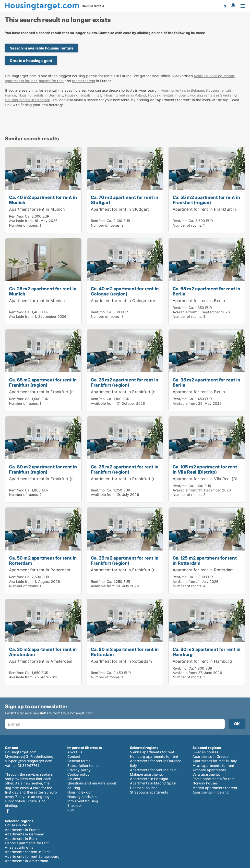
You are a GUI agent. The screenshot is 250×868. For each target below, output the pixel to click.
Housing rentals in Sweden (212, 95)
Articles (74, 779)
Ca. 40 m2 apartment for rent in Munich (43, 200)
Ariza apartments (19, 847)
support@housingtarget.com (29, 761)
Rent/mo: (17, 216)
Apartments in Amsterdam (27, 861)
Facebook (8, 811)
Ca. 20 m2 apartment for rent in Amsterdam (43, 652)
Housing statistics (82, 797)
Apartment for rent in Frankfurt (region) (211, 209)
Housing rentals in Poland (125, 95)
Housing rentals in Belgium (182, 90)
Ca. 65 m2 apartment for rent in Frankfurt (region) (43, 382)
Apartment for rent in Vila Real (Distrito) (211, 479)
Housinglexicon (80, 792)
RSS (71, 810)
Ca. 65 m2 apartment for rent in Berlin (206, 291)
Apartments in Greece (210, 756)
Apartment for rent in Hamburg (202, 661)
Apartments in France (23, 830)
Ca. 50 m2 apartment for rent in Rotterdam (43, 560)
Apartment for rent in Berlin (199, 301)
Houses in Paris (17, 825)
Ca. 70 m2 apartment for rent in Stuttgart (125, 200)
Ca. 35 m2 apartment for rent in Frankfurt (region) (125, 469)
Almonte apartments (209, 770)
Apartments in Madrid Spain (153, 783)
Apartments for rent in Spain (153, 770)
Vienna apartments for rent (152, 752)
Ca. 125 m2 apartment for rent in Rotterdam (205, 560)
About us (75, 752)
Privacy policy (79, 770)
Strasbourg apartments (149, 792)
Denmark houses (144, 788)
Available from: (21, 221)
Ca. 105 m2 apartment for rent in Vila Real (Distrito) (205, 469)
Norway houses (205, 783)
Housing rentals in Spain (168, 95)
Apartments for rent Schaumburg (32, 856)
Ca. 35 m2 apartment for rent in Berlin (206, 382)
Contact (74, 756)
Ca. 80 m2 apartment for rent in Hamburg (207, 652)
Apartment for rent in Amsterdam (41, 661)
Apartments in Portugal (149, 779)
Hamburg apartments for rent (154, 756)
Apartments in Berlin (22, 838)
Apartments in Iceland (211, 792)
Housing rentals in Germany (41, 95)
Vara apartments (206, 774)
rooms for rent (84, 81)
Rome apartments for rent (214, 779)
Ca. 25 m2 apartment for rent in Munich (43, 291)
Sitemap (74, 805)
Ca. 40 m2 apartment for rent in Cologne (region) (125, 291)
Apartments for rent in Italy (215, 761)
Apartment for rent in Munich (37, 209)
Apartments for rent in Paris (28, 852)
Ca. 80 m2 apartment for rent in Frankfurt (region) (43, 469)
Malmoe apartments (146, 774)
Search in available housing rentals (42, 48)
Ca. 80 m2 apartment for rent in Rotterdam (125, 652)
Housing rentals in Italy (84, 95)
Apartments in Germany (24, 834)
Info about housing (83, 801)
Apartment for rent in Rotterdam (40, 570)
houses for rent (51, 81)
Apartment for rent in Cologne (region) (128, 301)
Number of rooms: (24, 225)
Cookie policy (78, 774)
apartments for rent (21, 81)
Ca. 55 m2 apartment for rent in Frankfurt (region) (206, 200)
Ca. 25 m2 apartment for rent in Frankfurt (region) (125, 382)
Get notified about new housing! (225, 6)
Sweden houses (205, 752)
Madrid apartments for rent (215, 788)
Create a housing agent (31, 61)
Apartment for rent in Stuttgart (120, 209)
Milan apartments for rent (213, 765)
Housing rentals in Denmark (27, 100)
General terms (79, 761)
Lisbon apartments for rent (27, 843)
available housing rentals (214, 76)
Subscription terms (83, 765)
